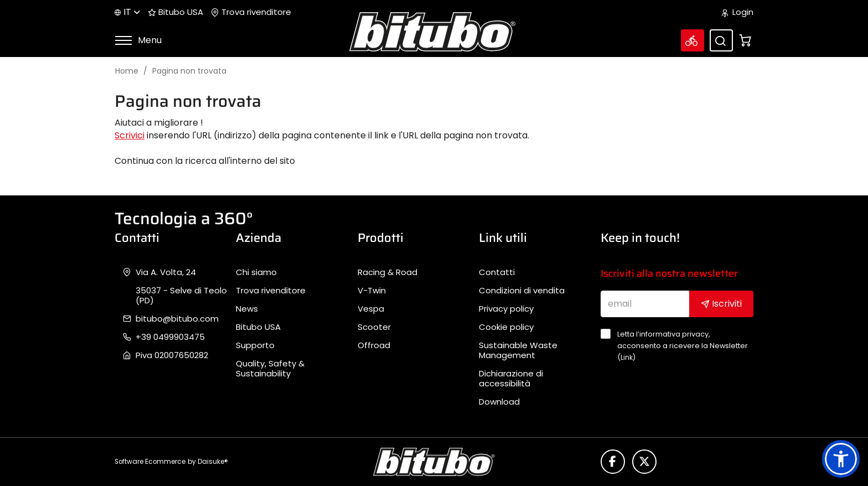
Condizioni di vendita (522, 291)
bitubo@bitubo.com (177, 319)
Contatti (497, 272)
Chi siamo (256, 272)
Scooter (374, 327)
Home (127, 71)
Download (499, 402)
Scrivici (130, 135)
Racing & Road (387, 272)
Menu (138, 40)
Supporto (255, 345)
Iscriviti (721, 304)
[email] (645, 304)
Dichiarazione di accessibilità (511, 379)
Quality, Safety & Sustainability (270, 369)
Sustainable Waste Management (518, 350)
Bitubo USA (175, 12)
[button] (841, 459)
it (127, 12)
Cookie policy (506, 327)
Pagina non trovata (189, 71)
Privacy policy (506, 309)
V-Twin (372, 291)
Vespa (371, 309)
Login (738, 12)
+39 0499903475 (170, 337)
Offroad (374, 345)
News (247, 309)
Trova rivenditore (251, 12)
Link (627, 357)
